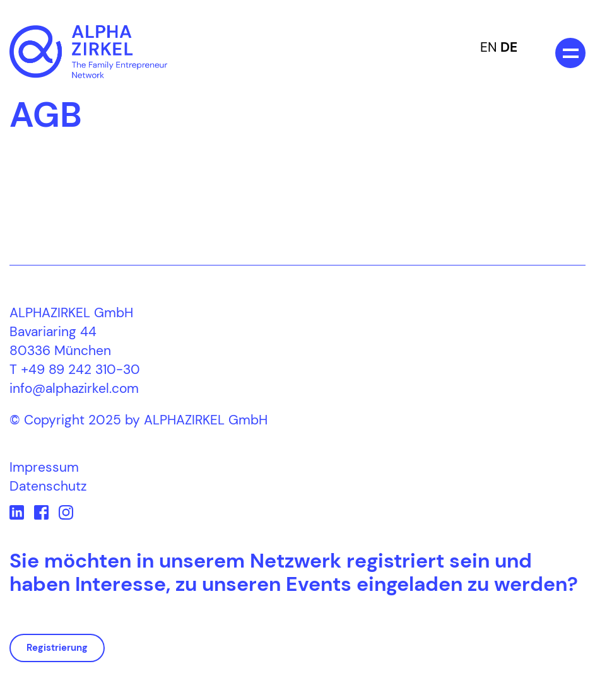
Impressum (44, 467)
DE (509, 47)
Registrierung (57, 648)
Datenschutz (48, 486)
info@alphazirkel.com (74, 388)
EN (488, 47)
